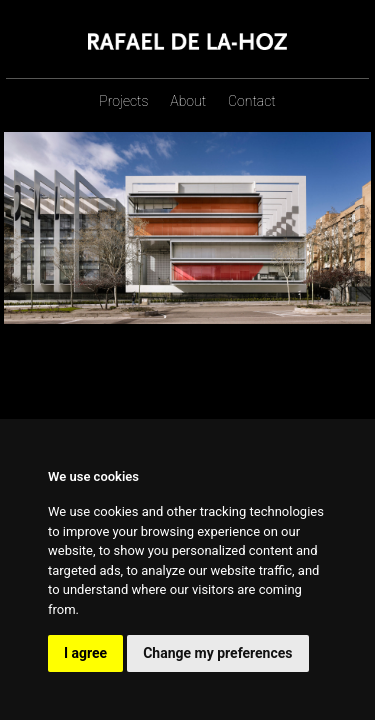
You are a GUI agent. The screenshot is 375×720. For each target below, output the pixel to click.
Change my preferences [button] (217, 653)
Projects (123, 101)
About (188, 101)
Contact (252, 101)
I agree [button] (85, 653)
